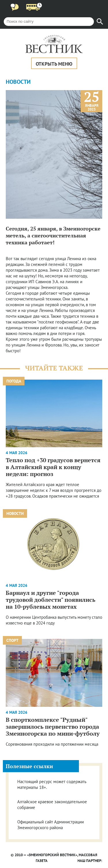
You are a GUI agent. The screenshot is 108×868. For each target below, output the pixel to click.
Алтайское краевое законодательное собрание (52, 805)
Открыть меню (54, 64)
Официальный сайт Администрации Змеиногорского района (51, 825)
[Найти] (100, 22)
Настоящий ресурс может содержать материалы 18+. (52, 784)
